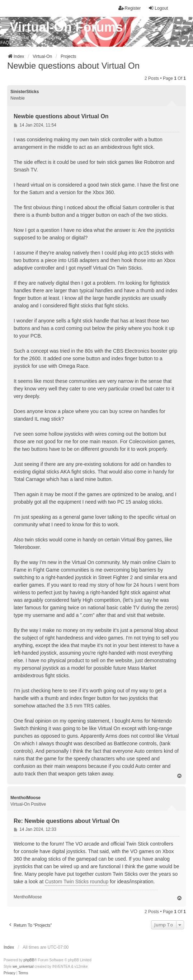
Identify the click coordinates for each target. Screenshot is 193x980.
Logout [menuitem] (158, 8)
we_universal (23, 967)
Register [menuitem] (130, 8)
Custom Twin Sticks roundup (77, 881)
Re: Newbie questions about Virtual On (67, 821)
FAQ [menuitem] (5, 43)
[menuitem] (10, 973)
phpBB (29, 960)
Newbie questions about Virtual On (73, 66)
